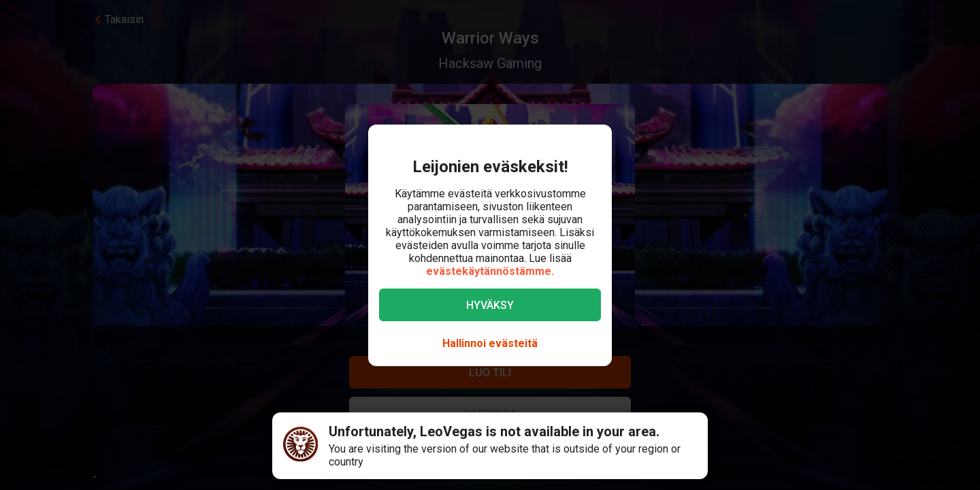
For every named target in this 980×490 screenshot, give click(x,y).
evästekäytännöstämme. (490, 271)
